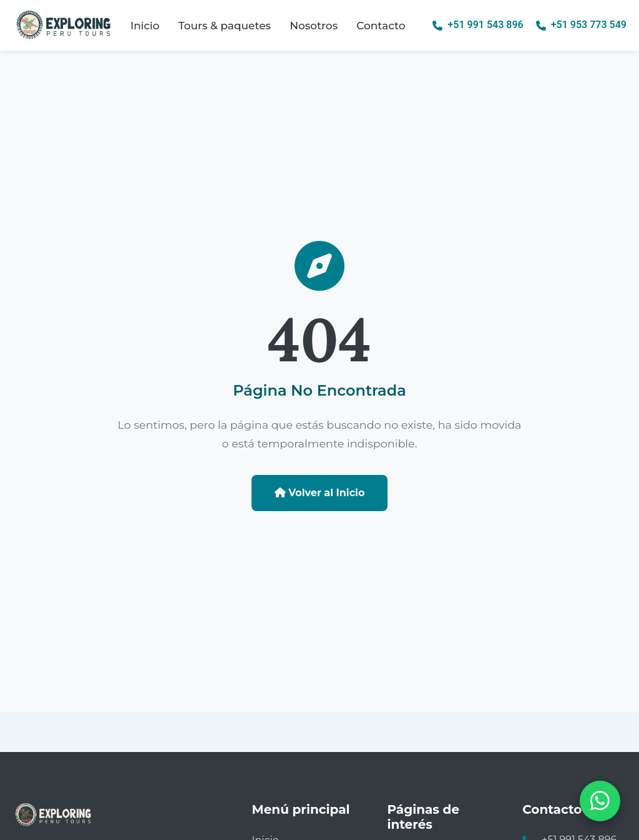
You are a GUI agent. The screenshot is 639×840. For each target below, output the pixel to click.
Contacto (381, 26)
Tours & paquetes (225, 26)
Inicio (145, 26)
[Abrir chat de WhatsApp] (600, 801)
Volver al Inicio (320, 493)
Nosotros (314, 26)
